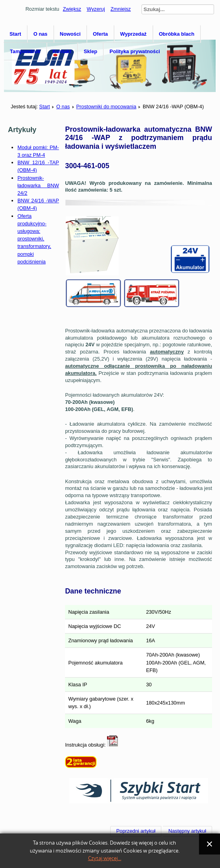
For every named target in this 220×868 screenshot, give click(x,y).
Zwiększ (72, 9)
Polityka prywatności (135, 51)
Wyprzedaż (133, 34)
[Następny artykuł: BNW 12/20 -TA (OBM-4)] (187, 831)
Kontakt (62, 51)
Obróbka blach (177, 34)
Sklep (90, 51)
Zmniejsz (121, 9)
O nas (40, 34)
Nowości (70, 34)
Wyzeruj (96, 9)
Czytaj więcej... (105, 858)
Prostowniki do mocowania (106, 107)
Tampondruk (25, 51)
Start (15, 34)
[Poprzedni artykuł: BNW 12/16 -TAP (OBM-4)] (136, 831)
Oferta (100, 34)
